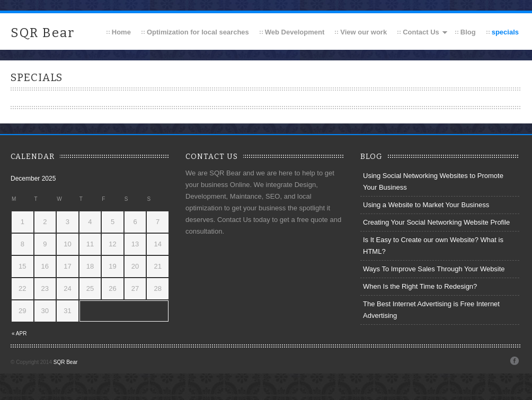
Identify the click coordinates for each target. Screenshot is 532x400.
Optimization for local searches (198, 32)
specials (505, 32)
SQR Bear (43, 33)
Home (121, 32)
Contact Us (421, 32)
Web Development (295, 32)
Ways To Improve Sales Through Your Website (434, 269)
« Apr (19, 334)
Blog (468, 32)
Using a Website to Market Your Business (426, 205)
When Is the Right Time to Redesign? (420, 286)
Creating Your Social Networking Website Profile (436, 222)
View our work (363, 32)
